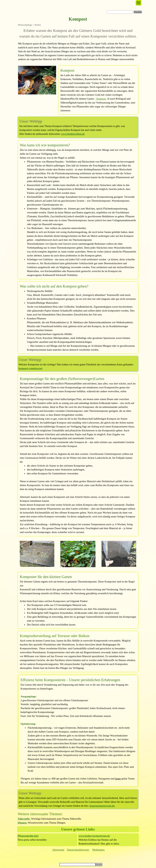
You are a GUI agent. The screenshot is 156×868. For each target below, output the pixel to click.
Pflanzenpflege (25, 25)
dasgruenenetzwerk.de (102, 806)
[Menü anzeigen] (138, 3)
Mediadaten (98, 850)
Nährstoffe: (24, 819)
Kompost (101, 99)
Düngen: (23, 823)
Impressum (58, 850)
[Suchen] (120, 12)
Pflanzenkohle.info (28, 836)
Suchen (138, 12)
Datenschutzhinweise (78, 850)
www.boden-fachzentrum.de (94, 836)
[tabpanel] (78, 33)
